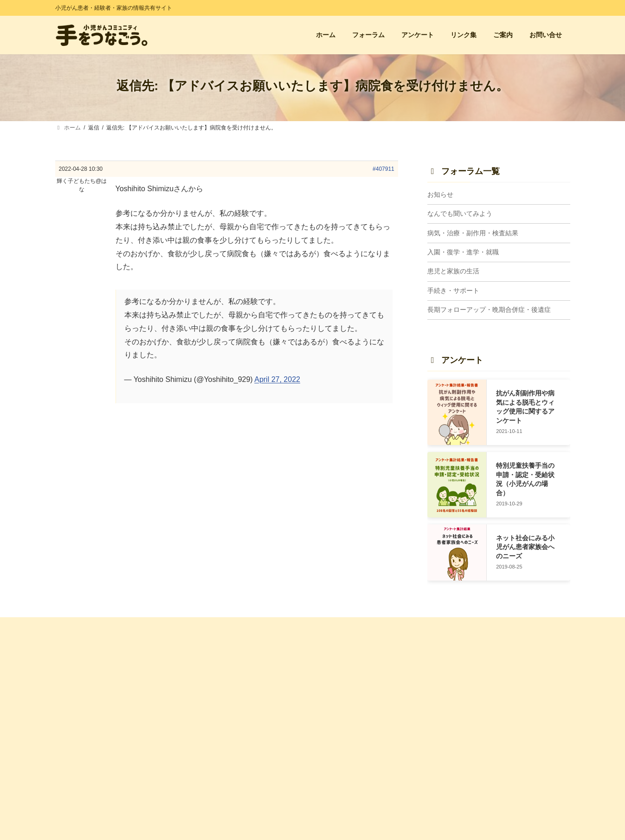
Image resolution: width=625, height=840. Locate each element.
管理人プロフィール (218, 767)
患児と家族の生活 (453, 271)
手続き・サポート (453, 291)
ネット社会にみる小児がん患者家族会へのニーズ (525, 547)
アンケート (207, 684)
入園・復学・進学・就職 (463, 252)
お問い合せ (207, 700)
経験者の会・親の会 (483, 667)
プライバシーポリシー (221, 800)
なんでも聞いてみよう (460, 214)
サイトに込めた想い (218, 751)
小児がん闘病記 (477, 700)
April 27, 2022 (277, 379)
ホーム (201, 667)
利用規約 (204, 783)
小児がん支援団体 (480, 684)
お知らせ (440, 194)
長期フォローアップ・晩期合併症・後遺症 (489, 310)
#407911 (383, 169)
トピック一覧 (342, 684)
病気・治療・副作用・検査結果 (473, 233)
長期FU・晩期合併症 (351, 797)
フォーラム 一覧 (345, 667)
